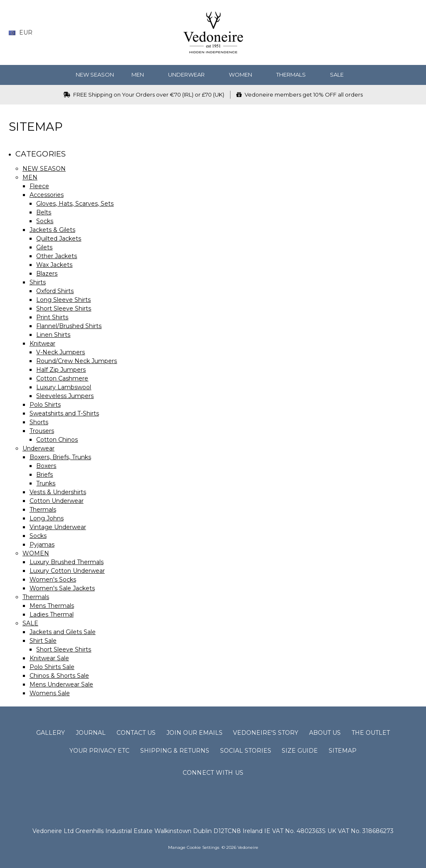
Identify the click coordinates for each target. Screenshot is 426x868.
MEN (141, 75)
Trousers (42, 431)
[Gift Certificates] (380, 33)
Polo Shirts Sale (52, 667)
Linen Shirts (53, 335)
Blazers (47, 274)
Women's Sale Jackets (62, 588)
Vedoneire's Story (266, 733)
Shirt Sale (43, 641)
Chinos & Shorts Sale (59, 676)
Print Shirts (52, 317)
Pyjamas (42, 545)
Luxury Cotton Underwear (67, 571)
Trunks (46, 483)
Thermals (294, 75)
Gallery (51, 733)
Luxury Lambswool (64, 387)
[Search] (348, 33)
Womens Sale (50, 693)
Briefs (45, 475)
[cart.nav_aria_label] (411, 33)
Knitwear (42, 343)
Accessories (47, 195)
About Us (325, 733)
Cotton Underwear (57, 501)
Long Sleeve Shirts (63, 300)
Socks (45, 221)
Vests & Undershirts (58, 492)
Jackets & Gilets (52, 230)
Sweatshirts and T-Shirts (64, 413)
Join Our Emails (194, 733)
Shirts (38, 282)
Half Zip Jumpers (61, 370)
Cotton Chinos (57, 440)
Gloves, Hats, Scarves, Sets (75, 204)
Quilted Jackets (59, 239)
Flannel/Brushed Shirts (69, 326)
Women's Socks (53, 579)
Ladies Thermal (52, 614)
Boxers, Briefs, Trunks (60, 457)
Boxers (46, 466)
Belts (44, 212)
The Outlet (371, 733)
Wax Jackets (54, 265)
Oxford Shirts (55, 291)
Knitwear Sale (49, 658)
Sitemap (343, 751)
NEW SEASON (95, 75)
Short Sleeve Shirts (64, 308)
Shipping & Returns (175, 751)
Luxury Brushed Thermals (67, 562)
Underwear (190, 75)
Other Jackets (57, 256)
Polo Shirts (45, 405)
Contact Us (136, 733)
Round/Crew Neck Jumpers (77, 361)
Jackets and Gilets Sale (63, 632)
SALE (340, 75)
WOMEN (244, 75)
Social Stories (246, 751)
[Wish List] (364, 33)
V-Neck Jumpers (61, 352)
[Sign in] (397, 33)
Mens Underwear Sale (61, 684)
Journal (91, 733)
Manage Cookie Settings (194, 847)
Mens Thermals (52, 606)
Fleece (39, 186)
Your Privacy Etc (99, 751)
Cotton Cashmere (62, 378)
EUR (24, 32)
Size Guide (300, 751)
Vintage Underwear (58, 527)
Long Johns (47, 518)
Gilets (44, 247)
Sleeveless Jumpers (65, 396)
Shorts (39, 422)
